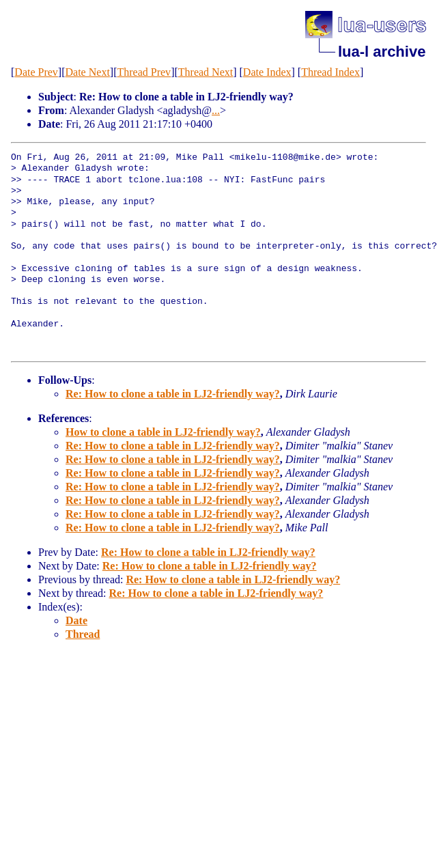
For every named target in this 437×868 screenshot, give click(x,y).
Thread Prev (144, 72)
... (216, 110)
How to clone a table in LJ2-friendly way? (163, 432)
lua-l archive (382, 52)
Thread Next (206, 72)
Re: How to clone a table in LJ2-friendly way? (173, 394)
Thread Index (330, 72)
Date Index (267, 72)
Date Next (88, 72)
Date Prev (36, 72)
